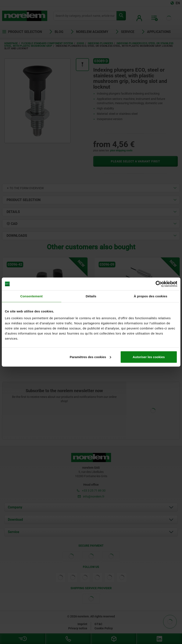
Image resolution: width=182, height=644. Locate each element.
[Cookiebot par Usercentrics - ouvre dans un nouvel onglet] (159, 284)
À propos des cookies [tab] (151, 296)
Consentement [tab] (31, 296)
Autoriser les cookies (149, 357)
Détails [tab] (91, 296)
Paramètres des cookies (90, 357)
